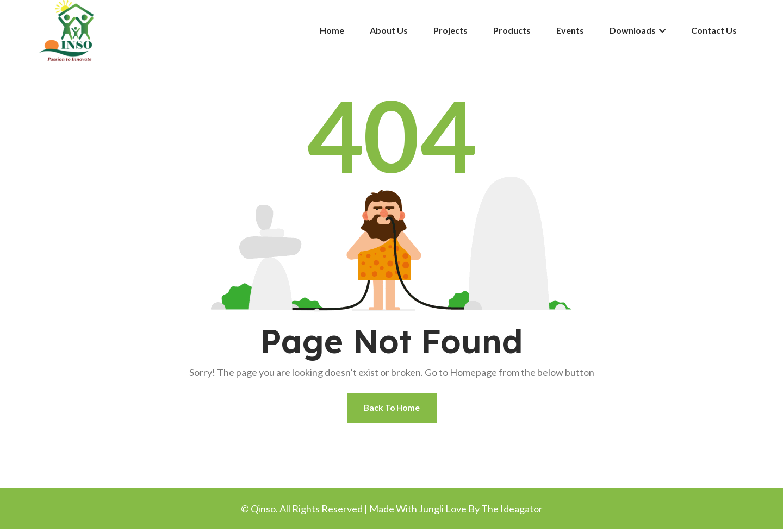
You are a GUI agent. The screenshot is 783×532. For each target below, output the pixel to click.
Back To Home (392, 409)
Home (332, 30)
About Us (389, 30)
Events (570, 30)
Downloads (638, 30)
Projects (450, 30)
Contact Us (714, 30)
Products (512, 30)
